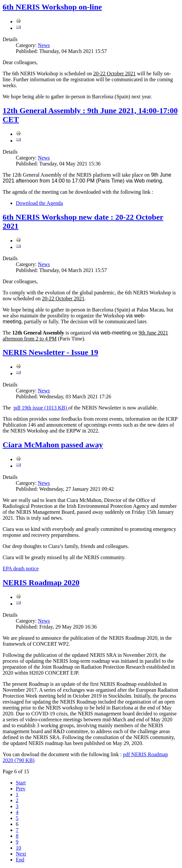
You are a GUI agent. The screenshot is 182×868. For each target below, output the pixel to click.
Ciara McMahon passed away (53, 445)
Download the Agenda (39, 203)
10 (18, 848)
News (44, 45)
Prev (21, 789)
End (20, 860)
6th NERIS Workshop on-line (52, 7)
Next (21, 854)
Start (21, 783)
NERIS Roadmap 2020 (41, 583)
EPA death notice (21, 569)
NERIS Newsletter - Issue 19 (50, 352)
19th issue (41, 408)
